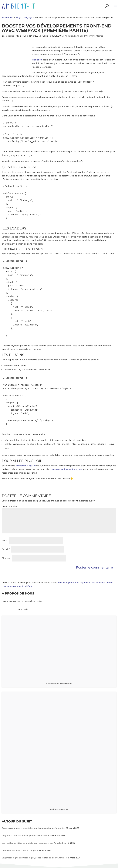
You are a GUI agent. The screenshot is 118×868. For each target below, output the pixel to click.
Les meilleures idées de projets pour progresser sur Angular (32, 843)
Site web (7, 558)
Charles (10, 36)
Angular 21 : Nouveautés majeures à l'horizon (25, 835)
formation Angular (26, 466)
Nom (5, 540)
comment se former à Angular (66, 469)
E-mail (6, 549)
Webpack (37, 60)
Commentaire (10, 506)
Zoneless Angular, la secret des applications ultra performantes (34, 828)
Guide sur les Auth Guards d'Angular (20, 850)
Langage (79, 36)
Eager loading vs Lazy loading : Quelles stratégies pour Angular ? (35, 858)
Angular (69, 36)
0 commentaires (94, 36)
